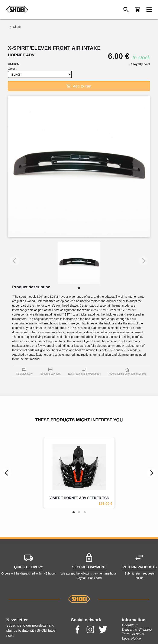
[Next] (151, 473)
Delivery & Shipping (137, 629)
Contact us (130, 625)
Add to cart (79, 86)
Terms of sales (133, 634)
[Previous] (7, 473)
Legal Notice (131, 638)
